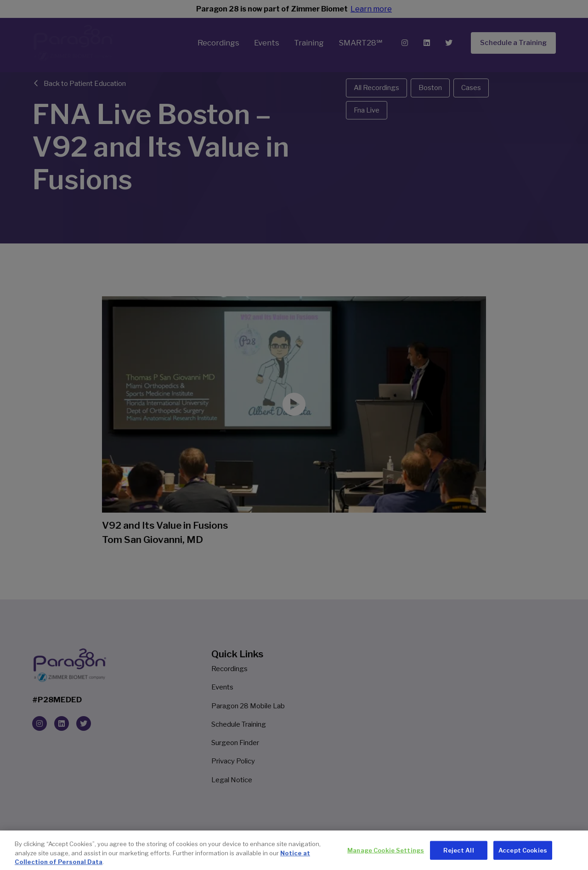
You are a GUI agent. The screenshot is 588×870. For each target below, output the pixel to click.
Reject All (458, 859)
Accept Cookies (523, 859)
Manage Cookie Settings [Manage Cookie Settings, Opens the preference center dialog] (386, 859)
